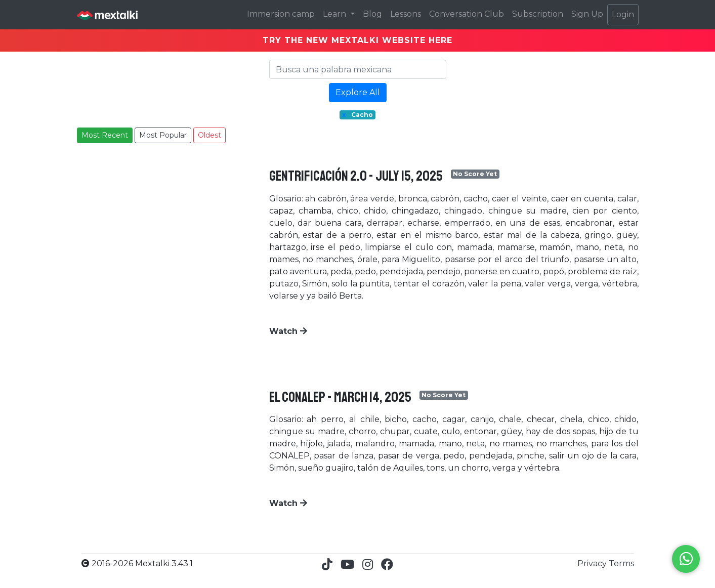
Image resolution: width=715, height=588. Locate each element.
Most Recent (105, 135)
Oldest (209, 135)
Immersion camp (281, 14)
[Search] (358, 69)
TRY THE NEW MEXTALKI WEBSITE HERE (357, 40)
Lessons (406, 14)
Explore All (358, 92)
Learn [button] (335, 14)
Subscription (538, 14)
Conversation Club (467, 14)
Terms (621, 563)
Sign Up (587, 14)
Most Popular (163, 135)
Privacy (593, 563)
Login (623, 14)
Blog (372, 14)
